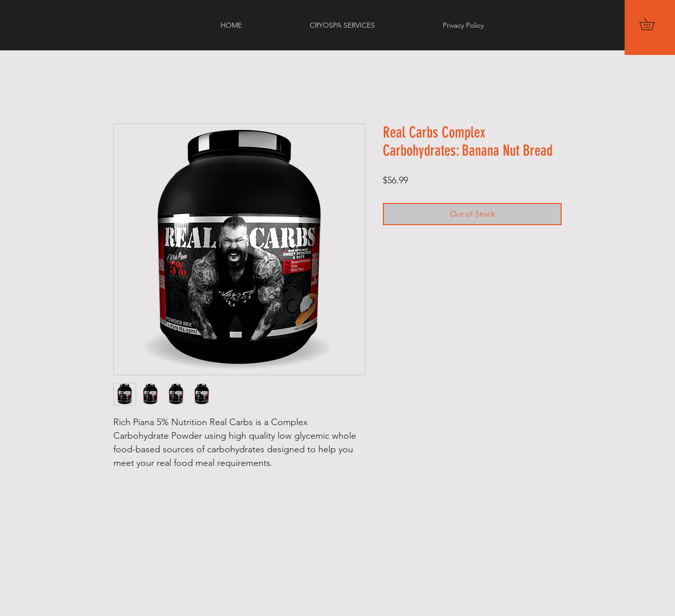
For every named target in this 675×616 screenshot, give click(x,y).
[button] (653, 24)
